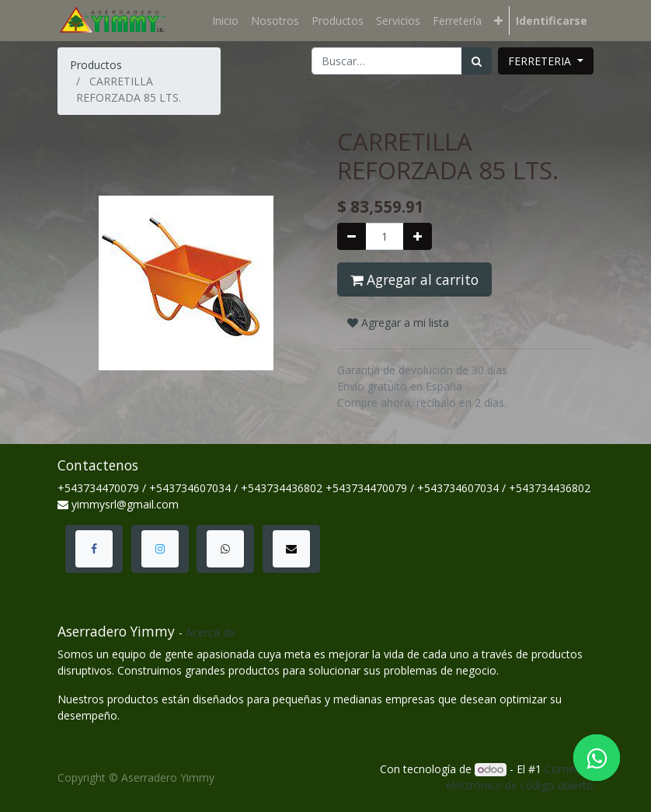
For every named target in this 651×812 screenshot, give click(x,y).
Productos (96, 65)
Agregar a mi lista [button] (398, 323)
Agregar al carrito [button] (414, 279)
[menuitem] (225, 21)
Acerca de (211, 632)
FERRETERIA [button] (541, 61)
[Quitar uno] (352, 236)
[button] (498, 21)
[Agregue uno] (418, 236)
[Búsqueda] (477, 61)
